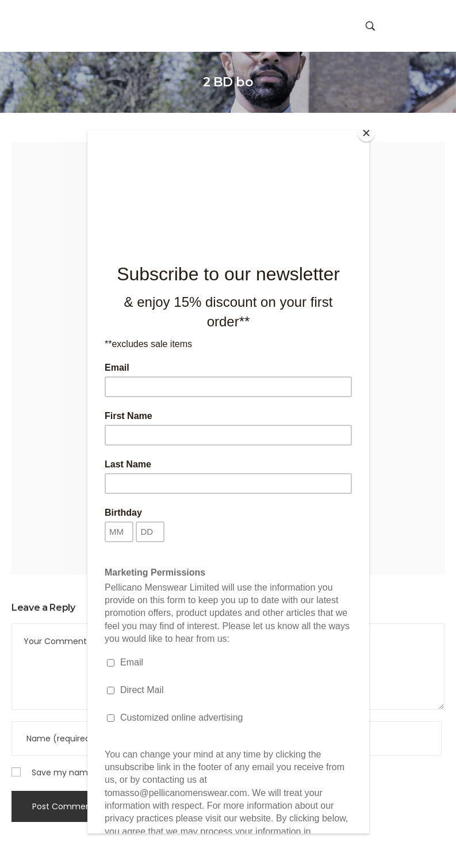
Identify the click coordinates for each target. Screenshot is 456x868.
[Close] (366, 133)
